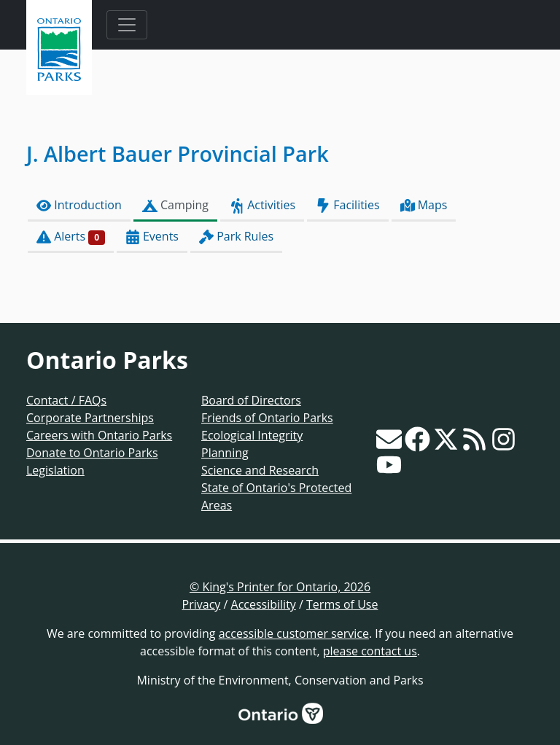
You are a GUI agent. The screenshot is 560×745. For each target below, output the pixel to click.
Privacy (202, 604)
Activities (262, 205)
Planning (225, 453)
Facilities (347, 205)
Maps (424, 205)
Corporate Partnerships (90, 418)
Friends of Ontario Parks (267, 418)
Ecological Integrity (252, 435)
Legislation (55, 470)
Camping (175, 205)
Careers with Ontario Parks (99, 435)
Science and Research (260, 470)
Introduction (79, 205)
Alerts (71, 237)
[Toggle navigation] (127, 25)
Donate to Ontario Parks (92, 453)
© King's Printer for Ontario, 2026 (280, 587)
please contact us (370, 651)
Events (152, 237)
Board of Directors (251, 400)
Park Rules (236, 237)
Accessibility (264, 604)
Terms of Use (342, 604)
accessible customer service (294, 633)
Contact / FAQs (66, 400)
